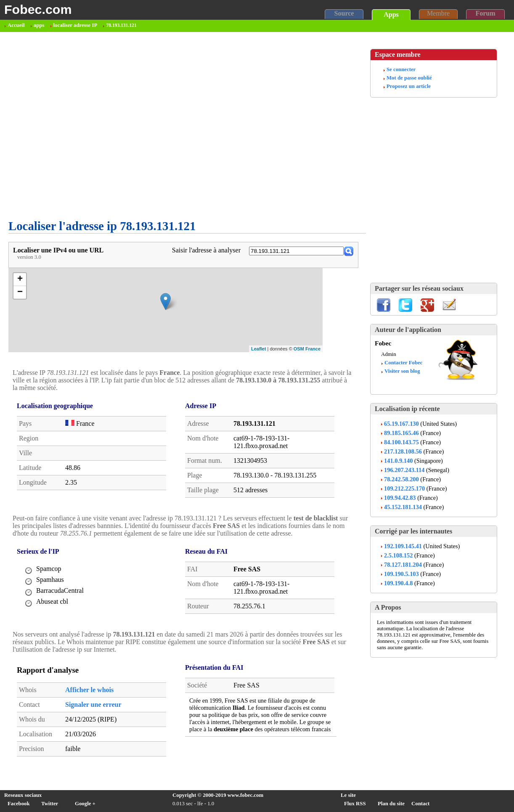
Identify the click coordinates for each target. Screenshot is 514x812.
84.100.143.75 (401, 442)
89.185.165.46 (401, 433)
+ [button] (20, 279)
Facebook (19, 804)
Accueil (16, 25)
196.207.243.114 (404, 470)
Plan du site (391, 804)
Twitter (50, 804)
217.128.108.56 (403, 451)
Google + (85, 804)
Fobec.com (38, 9)
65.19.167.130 (401, 424)
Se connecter (401, 69)
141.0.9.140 (398, 461)
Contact (420, 804)
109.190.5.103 (401, 574)
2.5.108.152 (398, 555)
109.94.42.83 (400, 498)
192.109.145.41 (403, 546)
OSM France (307, 349)
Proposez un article (409, 86)
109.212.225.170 (404, 488)
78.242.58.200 (401, 479)
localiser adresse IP (76, 25)
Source (344, 13)
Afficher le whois (89, 690)
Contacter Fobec (403, 363)
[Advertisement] (83, 189)
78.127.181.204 (403, 565)
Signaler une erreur (93, 705)
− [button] (20, 292)
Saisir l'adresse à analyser (206, 250)
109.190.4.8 (398, 583)
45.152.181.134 (403, 507)
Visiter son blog (402, 371)
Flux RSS (355, 804)
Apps (391, 15)
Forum (485, 13)
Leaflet (258, 349)
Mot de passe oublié (409, 78)
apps (39, 25)
